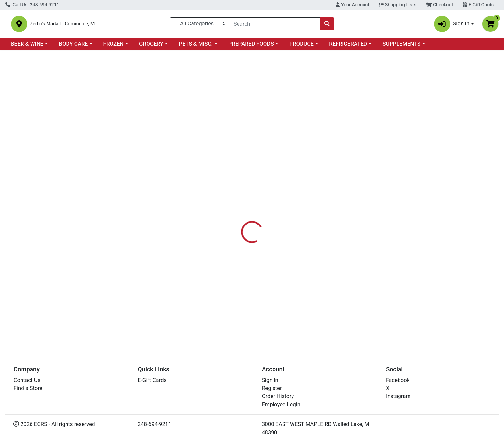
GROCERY (151, 46)
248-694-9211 (155, 424)
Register (272, 388)
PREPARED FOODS (251, 46)
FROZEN (114, 46)
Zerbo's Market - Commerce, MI (82, 25)
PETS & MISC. (196, 46)
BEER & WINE (27, 46)
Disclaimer (258, 140)
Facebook (398, 380)
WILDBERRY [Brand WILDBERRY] (292, 165)
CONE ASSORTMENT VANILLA (255, 227)
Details (228, 140)
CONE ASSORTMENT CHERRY (254, 303)
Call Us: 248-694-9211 (32, 5)
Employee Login (281, 404)
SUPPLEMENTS (401, 46)
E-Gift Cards (478, 5)
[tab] (228, 139)
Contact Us (27, 380)
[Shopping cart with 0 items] (490, 25)
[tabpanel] (357, 172)
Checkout (440, 5)
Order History (278, 396)
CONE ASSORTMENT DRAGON (255, 322)
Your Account (352, 5)
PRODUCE (301, 46)
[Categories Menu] (199, 25)
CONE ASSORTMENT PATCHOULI (258, 265)
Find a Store (28, 388)
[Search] (275, 25)
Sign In (270, 380)
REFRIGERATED (348, 46)
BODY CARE (73, 46)
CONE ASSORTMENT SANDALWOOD (262, 246)
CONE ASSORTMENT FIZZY (251, 284)
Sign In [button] (452, 25)
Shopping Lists (398, 5)
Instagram (398, 396)
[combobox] (275, 25)
